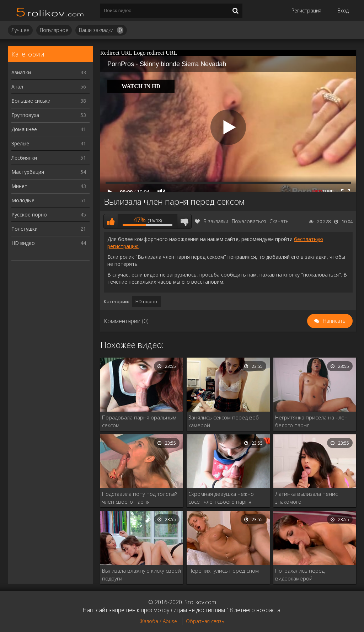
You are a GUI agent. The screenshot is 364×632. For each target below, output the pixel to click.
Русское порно (49, 215)
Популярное (54, 30)
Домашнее (49, 129)
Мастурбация (49, 172)
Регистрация (306, 10)
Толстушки (49, 229)
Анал (49, 87)
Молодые (49, 200)
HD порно (146, 301)
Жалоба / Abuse (158, 621)
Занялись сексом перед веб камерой (224, 421)
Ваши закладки (101, 30)
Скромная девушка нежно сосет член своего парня (221, 498)
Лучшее (20, 30)
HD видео (49, 243)
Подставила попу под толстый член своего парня (140, 498)
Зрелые (49, 143)
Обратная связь (205, 621)
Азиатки (49, 72)
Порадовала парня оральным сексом (139, 421)
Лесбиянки (49, 158)
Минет (49, 186)
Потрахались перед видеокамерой (300, 574)
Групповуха (49, 115)
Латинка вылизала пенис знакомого (306, 498)
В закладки (212, 221)
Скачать (279, 221)
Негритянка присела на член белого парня (311, 421)
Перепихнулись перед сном (224, 571)
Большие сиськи (49, 101)
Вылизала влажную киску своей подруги (141, 574)
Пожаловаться (249, 221)
